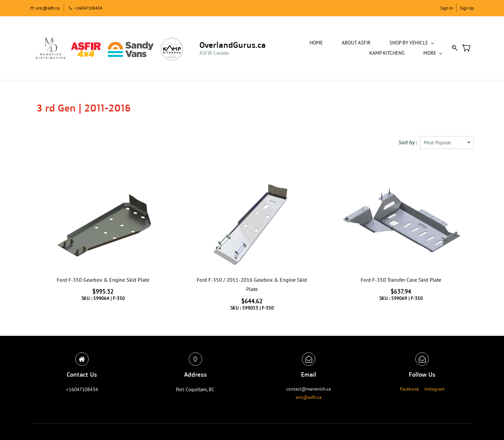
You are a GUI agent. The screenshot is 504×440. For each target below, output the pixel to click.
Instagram (434, 386)
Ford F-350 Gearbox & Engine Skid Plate (103, 277)
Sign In (447, 8)
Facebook (409, 386)
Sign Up (467, 8)
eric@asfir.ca (309, 394)
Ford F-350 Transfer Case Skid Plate (401, 277)
